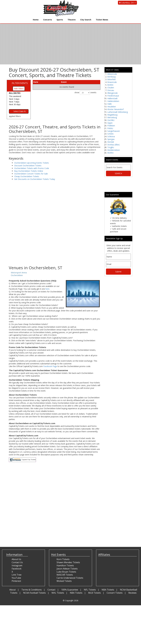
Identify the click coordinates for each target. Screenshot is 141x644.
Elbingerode (113, 93)
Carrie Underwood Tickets (70, 578)
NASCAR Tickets (65, 575)
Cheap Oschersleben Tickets (27, 176)
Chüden (111, 88)
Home (36, 20)
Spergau (111, 139)
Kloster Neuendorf (115, 109)
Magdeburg (112, 115)
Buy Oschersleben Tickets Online (29, 171)
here (47, 289)
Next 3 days (14, 99)
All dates (15, 93)
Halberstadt (112, 98)
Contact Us (17, 562)
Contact (51, 590)
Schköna (111, 136)
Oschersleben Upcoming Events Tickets (32, 163)
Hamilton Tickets (65, 565)
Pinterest (16, 581)
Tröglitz (111, 147)
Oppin (110, 123)
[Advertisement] (55, 244)
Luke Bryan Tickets (66, 572)
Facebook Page (50, 366)
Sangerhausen (114, 131)
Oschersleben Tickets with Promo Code (32, 168)
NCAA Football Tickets (34, 593)
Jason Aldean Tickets (67, 569)
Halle (110, 104)
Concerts (48, 20)
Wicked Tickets (64, 581)
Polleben (111, 126)
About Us (16, 559)
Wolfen (110, 153)
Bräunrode (112, 82)
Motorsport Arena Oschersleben (19, 274)
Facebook (17, 569)
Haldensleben (113, 101)
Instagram (17, 565)
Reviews (132, 593)
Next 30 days (15, 104)
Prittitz (110, 128)
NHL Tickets (58, 593)
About (12, 590)
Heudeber (112, 107)
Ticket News (102, 20)
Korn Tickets (63, 559)
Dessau (111, 90)
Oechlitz (111, 120)
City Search (86, 20)
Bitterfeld (111, 79)
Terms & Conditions (32, 590)
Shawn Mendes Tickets (68, 562)
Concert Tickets (115, 593)
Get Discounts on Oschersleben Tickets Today (35, 179)
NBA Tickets (108, 590)
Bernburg (111, 77)
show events (85, 93)
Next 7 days (14, 102)
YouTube (16, 578)
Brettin (110, 85)
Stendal (111, 142)
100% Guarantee (70, 590)
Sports (60, 20)
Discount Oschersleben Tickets (28, 166)
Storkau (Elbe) (113, 145)
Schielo (110, 134)
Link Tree (17, 575)
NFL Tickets (90, 590)
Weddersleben (114, 150)
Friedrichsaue (113, 96)
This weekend (15, 96)
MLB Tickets (95, 593)
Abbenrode (112, 74)
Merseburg (112, 117)
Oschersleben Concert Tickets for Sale (31, 174)
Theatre (72, 20)
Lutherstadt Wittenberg (118, 112)
